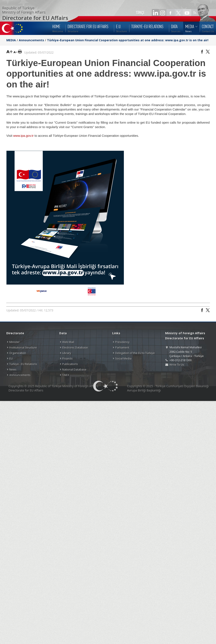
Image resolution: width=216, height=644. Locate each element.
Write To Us (177, 365)
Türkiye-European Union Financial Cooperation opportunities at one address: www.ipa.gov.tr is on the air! (128, 40)
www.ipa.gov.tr (23, 136)
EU (11, 358)
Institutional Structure (23, 347)
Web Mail (68, 342)
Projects (67, 358)
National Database (74, 369)
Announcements (31, 40)
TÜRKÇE (140, 13)
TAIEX (66, 375)
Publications (70, 364)
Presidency (122, 342)
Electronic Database (75, 347)
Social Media (123, 358)
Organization (18, 353)
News (13, 369)
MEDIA (11, 40)
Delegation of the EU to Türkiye (135, 353)
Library (67, 353)
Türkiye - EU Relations (23, 364)
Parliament (122, 347)
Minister (15, 342)
